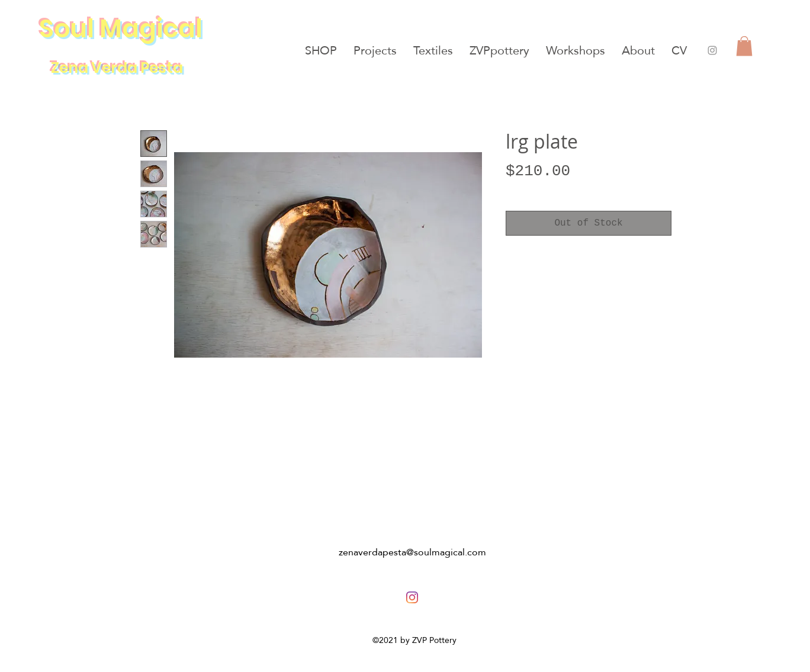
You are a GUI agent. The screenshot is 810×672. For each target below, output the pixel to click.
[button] (744, 46)
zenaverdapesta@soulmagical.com (412, 552)
